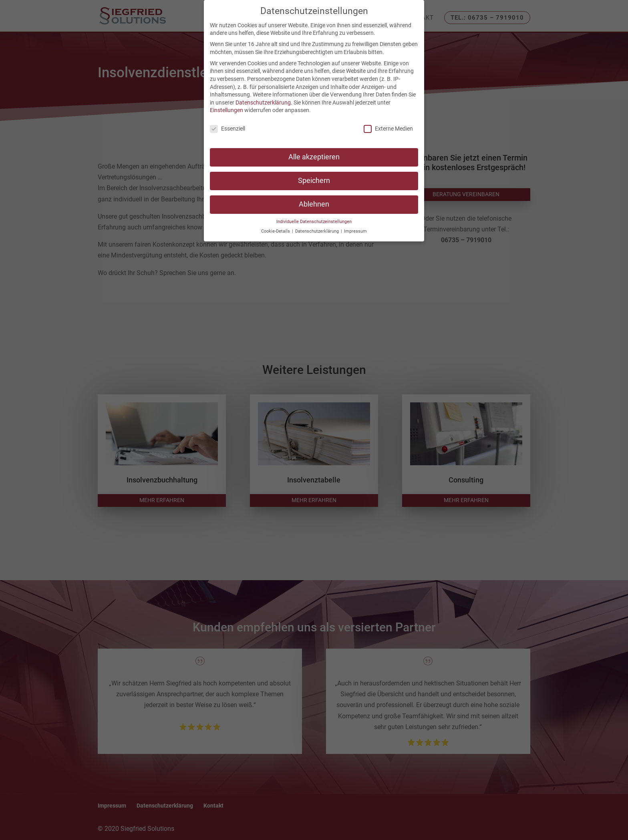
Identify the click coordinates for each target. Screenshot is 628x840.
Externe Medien (388, 129)
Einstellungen (226, 110)
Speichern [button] (314, 181)
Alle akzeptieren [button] (314, 157)
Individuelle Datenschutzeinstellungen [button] (314, 222)
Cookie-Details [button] (276, 231)
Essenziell (227, 129)
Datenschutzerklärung (263, 102)
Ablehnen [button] (314, 204)
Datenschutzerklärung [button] (318, 231)
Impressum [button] (355, 231)
